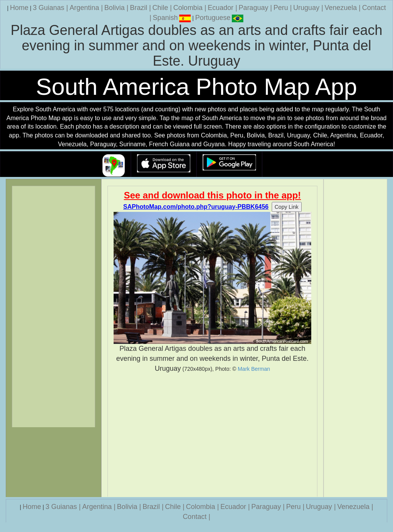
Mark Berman (254, 369)
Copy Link (287, 207)
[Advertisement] (213, 435)
